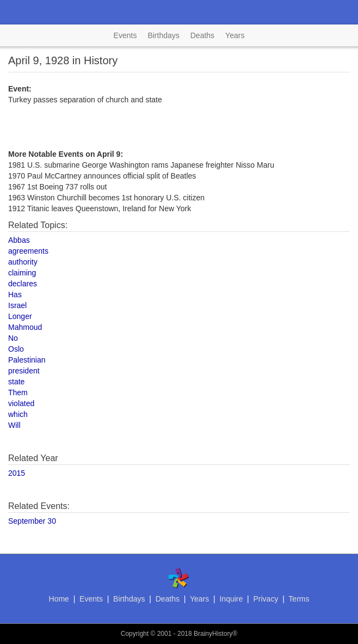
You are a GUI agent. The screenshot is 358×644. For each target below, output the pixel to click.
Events (125, 35)
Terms (299, 599)
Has (15, 295)
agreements (28, 251)
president (24, 371)
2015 (17, 473)
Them (18, 392)
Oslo (16, 349)
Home (59, 599)
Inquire (231, 599)
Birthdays (163, 35)
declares (23, 284)
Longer (20, 316)
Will (14, 425)
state (16, 382)
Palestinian (27, 360)
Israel (17, 305)
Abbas (19, 240)
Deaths (202, 35)
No (13, 338)
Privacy (266, 599)
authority (23, 262)
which (18, 414)
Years (235, 35)
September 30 (32, 521)
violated (21, 403)
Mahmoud (25, 327)
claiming (22, 273)
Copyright (135, 634)
